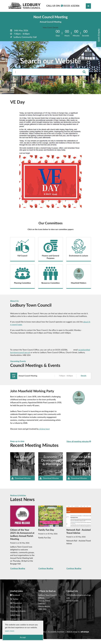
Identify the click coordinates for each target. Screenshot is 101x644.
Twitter (15, 599)
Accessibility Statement (56, 632)
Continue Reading (18, 568)
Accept (23, 637)
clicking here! (44, 429)
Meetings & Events (18, 611)
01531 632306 (72, 601)
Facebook (16, 595)
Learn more (10, 631)
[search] (84, 72)
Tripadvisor (17, 603)
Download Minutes (21, 478)
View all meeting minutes (79, 441)
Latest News (15, 615)
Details (84, 376)
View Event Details (50, 28)
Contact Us (15, 619)
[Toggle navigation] (88, 6)
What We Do (16, 607)
